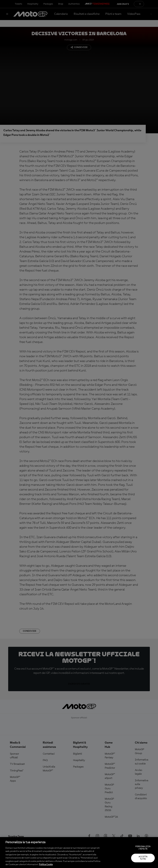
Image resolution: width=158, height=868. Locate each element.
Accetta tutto (143, 858)
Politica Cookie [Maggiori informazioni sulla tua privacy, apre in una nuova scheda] (46, 865)
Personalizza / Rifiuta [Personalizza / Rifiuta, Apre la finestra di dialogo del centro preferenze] (143, 848)
